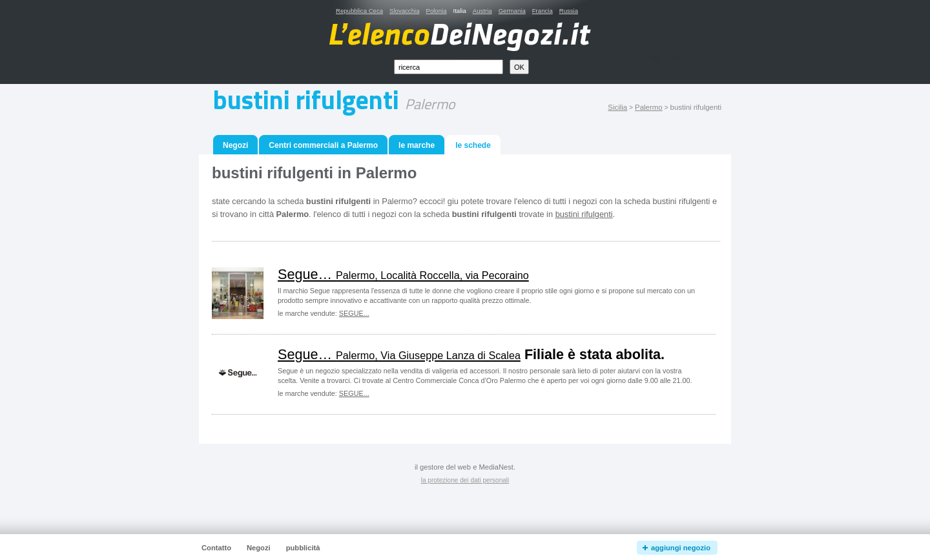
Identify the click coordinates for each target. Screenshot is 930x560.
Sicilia (617, 107)
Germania (512, 11)
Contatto (216, 548)
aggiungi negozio (681, 548)
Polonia (436, 11)
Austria (482, 11)
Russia (569, 11)
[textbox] (449, 67)
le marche (417, 145)
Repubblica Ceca (359, 11)
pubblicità (303, 548)
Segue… (403, 274)
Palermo (649, 107)
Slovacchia (404, 11)
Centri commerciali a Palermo (323, 145)
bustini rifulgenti (584, 214)
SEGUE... (354, 313)
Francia (542, 11)
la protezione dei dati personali (465, 480)
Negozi (235, 145)
